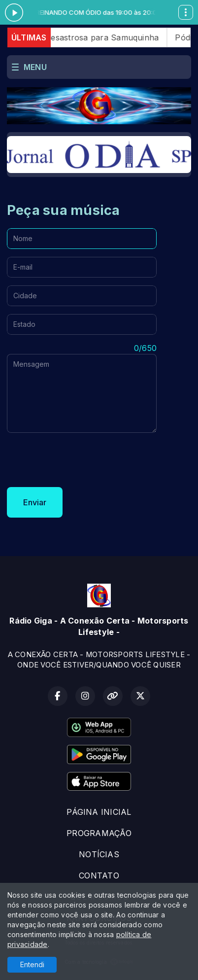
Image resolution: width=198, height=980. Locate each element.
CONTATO (99, 875)
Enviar (35, 502)
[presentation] (82, 460)
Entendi (32, 964)
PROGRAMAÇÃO (99, 833)
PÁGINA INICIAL (99, 812)
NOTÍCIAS (99, 854)
